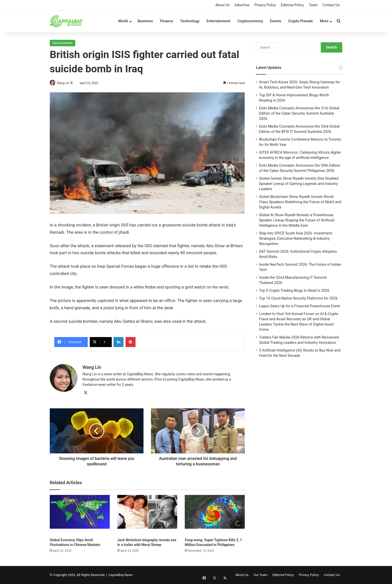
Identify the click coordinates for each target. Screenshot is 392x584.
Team (313, 5)
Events (276, 21)
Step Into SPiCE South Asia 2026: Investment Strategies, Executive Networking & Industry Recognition (295, 238)
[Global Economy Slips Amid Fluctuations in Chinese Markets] (80, 515)
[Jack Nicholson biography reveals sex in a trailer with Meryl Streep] (147, 515)
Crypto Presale (301, 21)
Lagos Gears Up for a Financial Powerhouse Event (299, 306)
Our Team (260, 575)
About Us (222, 5)
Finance (167, 21)
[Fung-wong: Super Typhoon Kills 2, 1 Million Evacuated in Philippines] (215, 515)
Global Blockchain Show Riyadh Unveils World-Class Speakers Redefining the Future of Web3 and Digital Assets (300, 202)
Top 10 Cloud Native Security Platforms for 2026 (298, 298)
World (123, 21)
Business (145, 21)
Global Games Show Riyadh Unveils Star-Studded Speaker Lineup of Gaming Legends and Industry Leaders (299, 184)
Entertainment (218, 21)
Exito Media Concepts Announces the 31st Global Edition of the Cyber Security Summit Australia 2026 (299, 113)
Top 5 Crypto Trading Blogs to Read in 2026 (294, 290)
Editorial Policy (292, 5)
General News (62, 43)
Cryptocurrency (250, 21)
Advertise (242, 5)
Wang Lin (65, 83)
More (324, 21)
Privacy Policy (265, 5)
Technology (190, 21)
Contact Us (331, 5)
